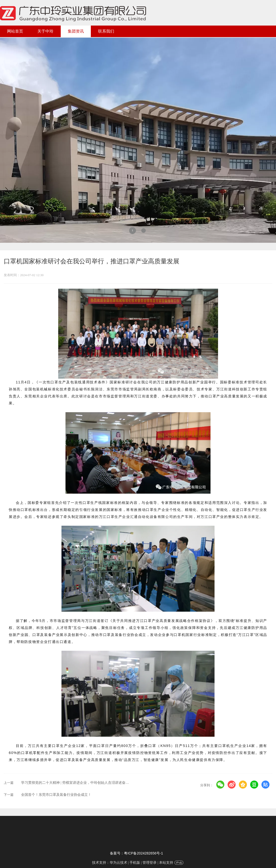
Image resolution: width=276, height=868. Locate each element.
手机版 (135, 863)
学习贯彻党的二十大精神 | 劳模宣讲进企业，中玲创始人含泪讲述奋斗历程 (79, 783)
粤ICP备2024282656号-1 (144, 853)
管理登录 (150, 863)
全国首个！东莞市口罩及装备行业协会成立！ (56, 795)
